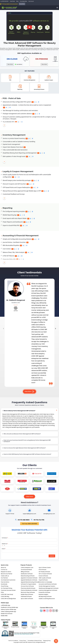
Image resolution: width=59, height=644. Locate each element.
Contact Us (4, 570)
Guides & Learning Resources (47, 599)
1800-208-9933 (5, 1)
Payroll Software (43, 580)
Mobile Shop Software (27, 594)
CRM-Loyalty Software (45, 578)
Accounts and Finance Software (48, 584)
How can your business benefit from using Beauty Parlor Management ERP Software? (27, 441)
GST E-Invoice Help (53, 625)
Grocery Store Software (27, 586)
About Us (3, 568)
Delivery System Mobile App (9, 609)
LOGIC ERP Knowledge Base (8, 599)
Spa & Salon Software (27, 599)
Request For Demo (6, 572)
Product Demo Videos (6, 625)
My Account (31, 1)
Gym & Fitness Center (45, 568)
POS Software (42, 570)
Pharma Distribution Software (29, 590)
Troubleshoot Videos (34, 625)
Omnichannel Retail (26, 570)
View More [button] (30, 391)
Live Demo (19, 64)
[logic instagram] (50, 611)
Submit (52, 556)
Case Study (12, 1)
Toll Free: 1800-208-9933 (29, 524)
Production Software (44, 592)
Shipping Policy (47, 641)
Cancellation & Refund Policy (35, 641)
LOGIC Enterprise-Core (27, 568)
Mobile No (5, 544)
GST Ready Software (44, 572)
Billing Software (25, 572)
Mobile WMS (4, 616)
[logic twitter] (54, 611)
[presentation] (3, 329)
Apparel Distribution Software (29, 580)
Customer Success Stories (8, 590)
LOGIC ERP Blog (5, 597)
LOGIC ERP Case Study (7, 594)
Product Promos (15, 625)
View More (10, 64)
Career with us (5, 576)
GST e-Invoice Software (45, 574)
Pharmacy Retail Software (28, 588)
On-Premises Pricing (6, 588)
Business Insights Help (43, 625)
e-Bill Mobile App (6, 605)
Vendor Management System (47, 586)
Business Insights (43, 594)
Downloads (4, 584)
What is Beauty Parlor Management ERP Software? (19, 411)
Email (4, 549)
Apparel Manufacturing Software (30, 582)
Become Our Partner (7, 574)
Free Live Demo (5, 582)
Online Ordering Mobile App (8, 612)
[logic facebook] (47, 611)
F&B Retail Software (26, 597)
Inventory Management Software (48, 590)
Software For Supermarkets (28, 584)
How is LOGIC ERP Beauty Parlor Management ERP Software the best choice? (27, 454)
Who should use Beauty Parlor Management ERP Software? (22, 434)
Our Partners (4, 578)
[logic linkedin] (41, 611)
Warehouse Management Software (49, 588)
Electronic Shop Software (28, 592)
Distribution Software (27, 574)
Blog (17, 1)
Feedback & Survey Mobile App (9, 607)
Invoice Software (43, 576)
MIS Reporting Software (45, 597)
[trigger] (57, 8)
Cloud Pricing (5, 586)
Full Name (5, 538)
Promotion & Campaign (45, 582)
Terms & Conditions (13, 641)
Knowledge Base (23, 1)
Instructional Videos (24, 625)
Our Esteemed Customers (8, 580)
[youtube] (44, 611)
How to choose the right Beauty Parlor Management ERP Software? (25, 448)
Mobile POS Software (7, 614)
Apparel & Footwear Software (29, 578)
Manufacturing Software (28, 576)
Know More (22, 4)
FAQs (2, 592)
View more (30, 497)
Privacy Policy (23, 641)
